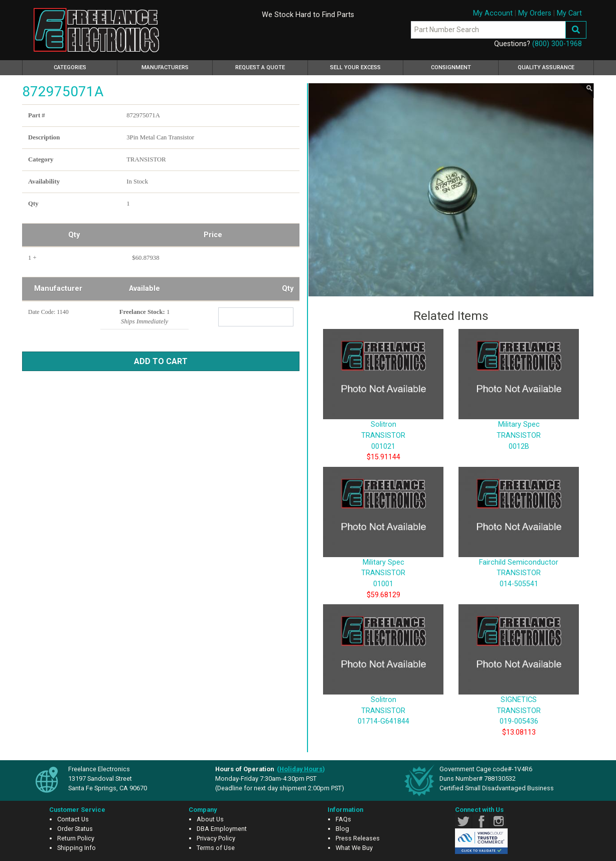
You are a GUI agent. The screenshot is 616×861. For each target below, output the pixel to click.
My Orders (535, 13)
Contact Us (73, 819)
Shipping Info (76, 848)
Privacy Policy (216, 838)
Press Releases (358, 838)
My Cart (569, 13)
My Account (493, 13)
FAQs (343, 819)
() (301, 769)
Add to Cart (161, 361)
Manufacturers (165, 67)
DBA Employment (222, 829)
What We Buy (354, 848)
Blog (342, 829)
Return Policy (76, 838)
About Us (210, 819)
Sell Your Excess (355, 67)
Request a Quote (260, 67)
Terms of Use (216, 848)
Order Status (75, 829)
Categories (84, 66)
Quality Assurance (546, 67)
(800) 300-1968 (557, 44)
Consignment (451, 67)
